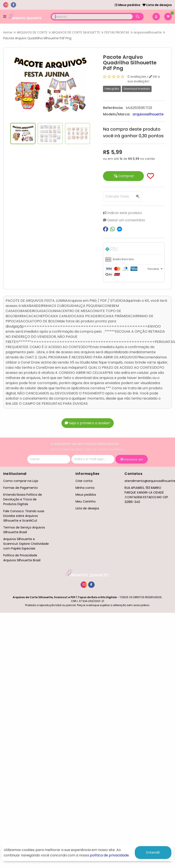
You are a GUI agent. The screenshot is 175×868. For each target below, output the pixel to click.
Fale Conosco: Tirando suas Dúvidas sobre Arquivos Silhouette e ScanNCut (24, 516)
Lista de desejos (157, 5)
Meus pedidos (127, 5)
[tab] (134, 250)
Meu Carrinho (86, 501)
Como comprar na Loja (21, 481)
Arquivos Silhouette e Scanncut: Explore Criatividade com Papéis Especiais (26, 544)
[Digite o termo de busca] (92, 17)
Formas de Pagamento (21, 488)
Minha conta (85, 488)
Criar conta (84, 481)
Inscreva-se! (132, 459)
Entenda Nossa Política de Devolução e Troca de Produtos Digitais (23, 499)
